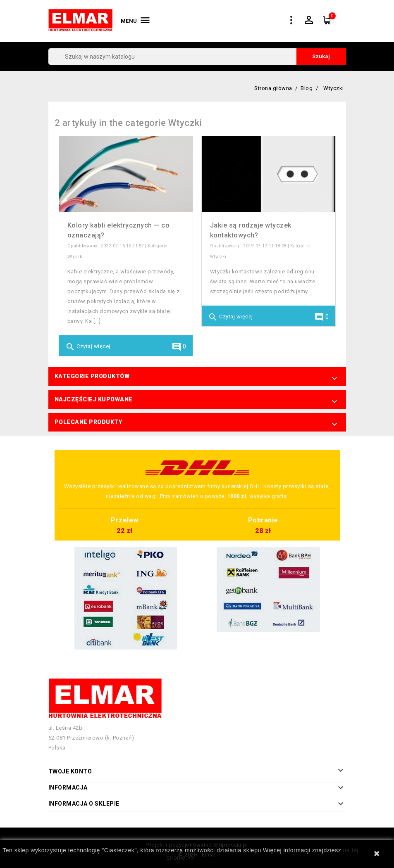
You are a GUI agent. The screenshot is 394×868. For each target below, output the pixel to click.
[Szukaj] (197, 57)
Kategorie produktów (92, 376)
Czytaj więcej (88, 347)
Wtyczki (76, 257)
